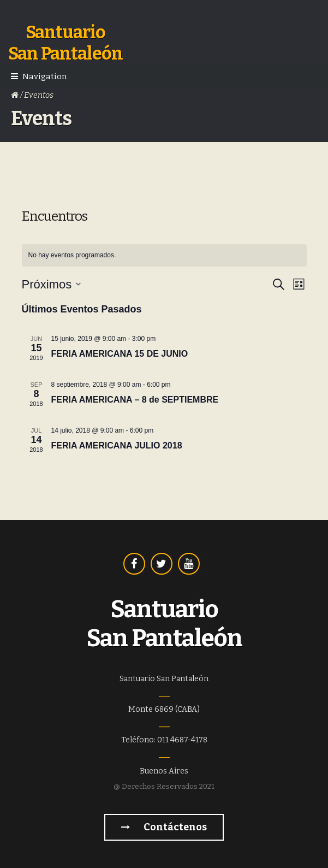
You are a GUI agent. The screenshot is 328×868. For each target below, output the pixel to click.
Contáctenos (164, 827)
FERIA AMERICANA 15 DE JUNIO (120, 354)
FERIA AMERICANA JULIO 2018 (117, 445)
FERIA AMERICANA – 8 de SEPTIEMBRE (135, 400)
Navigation (44, 76)
